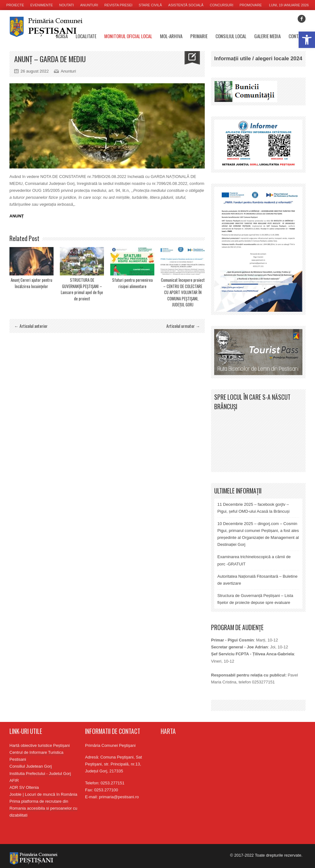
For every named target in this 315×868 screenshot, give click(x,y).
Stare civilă (150, 5)
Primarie (199, 36)
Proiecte (15, 5)
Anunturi (89, 5)
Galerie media (267, 36)
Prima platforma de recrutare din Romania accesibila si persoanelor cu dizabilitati (43, 808)
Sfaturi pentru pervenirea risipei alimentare (132, 283)
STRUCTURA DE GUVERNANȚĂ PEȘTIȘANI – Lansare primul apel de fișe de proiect (82, 289)
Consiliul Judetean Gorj (31, 766)
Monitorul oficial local (128, 36)
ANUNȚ (17, 216)
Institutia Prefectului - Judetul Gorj (40, 774)
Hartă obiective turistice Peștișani (40, 745)
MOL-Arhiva (171, 36)
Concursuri (222, 5)
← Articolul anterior (31, 326)
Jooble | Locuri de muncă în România (43, 794)
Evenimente (42, 5)
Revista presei (118, 5)
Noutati (67, 5)
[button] (307, 40)
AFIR (14, 780)
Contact (297, 36)
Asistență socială (186, 5)
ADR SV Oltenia (24, 787)
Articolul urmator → (183, 326)
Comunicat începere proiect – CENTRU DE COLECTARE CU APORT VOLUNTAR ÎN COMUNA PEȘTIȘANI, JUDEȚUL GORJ (183, 292)
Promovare (251, 5)
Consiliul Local (231, 36)
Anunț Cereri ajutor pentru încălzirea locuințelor (31, 283)
